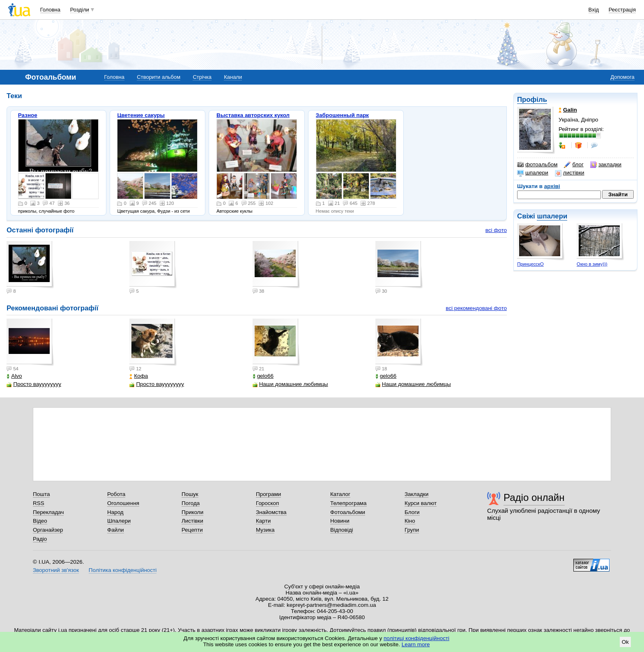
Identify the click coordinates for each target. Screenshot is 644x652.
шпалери (533, 173)
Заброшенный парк (343, 115)
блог (574, 165)
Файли (116, 530)
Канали (233, 77)
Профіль (532, 100)
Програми (268, 494)
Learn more (416, 644)
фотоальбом (537, 165)
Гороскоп (267, 503)
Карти (263, 521)
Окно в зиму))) (592, 264)
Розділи (80, 10)
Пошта (41, 494)
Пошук (190, 494)
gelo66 (263, 376)
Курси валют (421, 503)
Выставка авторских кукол (253, 115)
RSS (39, 503)
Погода (191, 503)
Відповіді (342, 530)
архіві (552, 186)
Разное (28, 115)
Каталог (340, 494)
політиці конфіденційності (416, 638)
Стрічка (202, 77)
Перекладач (48, 512)
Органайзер (48, 530)
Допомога (622, 77)
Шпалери (119, 521)
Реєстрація (622, 10)
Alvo (14, 376)
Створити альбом (159, 77)
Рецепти (192, 530)
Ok (625, 642)
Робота (116, 494)
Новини (340, 521)
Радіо (40, 539)
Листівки (192, 521)
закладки (606, 165)
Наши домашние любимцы (290, 384)
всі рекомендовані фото (476, 308)
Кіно (410, 521)
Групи (412, 530)
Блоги (412, 512)
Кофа (139, 376)
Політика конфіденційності (123, 570)
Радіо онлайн (534, 497)
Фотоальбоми (348, 512)
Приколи (192, 512)
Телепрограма (348, 503)
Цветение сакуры (141, 115)
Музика (265, 530)
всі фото (496, 230)
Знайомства (271, 512)
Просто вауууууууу (34, 384)
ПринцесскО (530, 264)
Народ (115, 512)
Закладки (416, 494)
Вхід (594, 10)
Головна (50, 10)
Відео (40, 521)
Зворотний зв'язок (56, 570)
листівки (570, 173)
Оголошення (123, 503)
